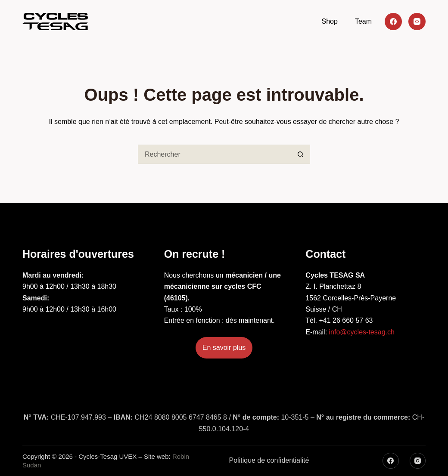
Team (363, 21)
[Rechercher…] (214, 154)
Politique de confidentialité (269, 460)
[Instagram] (417, 22)
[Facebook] (393, 22)
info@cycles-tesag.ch (362, 332)
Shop (330, 21)
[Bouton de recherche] (300, 154)
